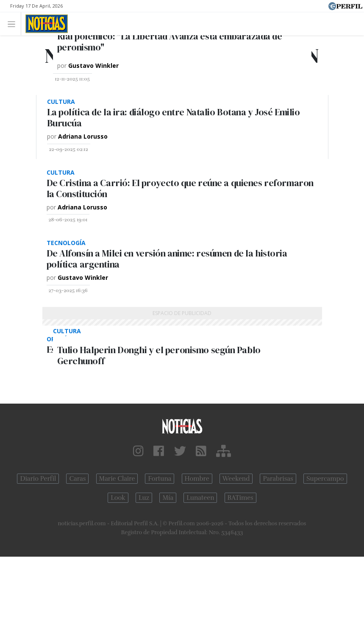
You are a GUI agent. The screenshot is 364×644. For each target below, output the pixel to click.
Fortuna (160, 479)
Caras (77, 479)
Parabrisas (278, 479)
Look (118, 498)
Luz (144, 498)
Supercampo (325, 479)
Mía (168, 498)
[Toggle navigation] (14, 24)
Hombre (197, 479)
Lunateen (200, 498)
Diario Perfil (38, 479)
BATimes (240, 498)
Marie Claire (117, 479)
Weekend (236, 479)
